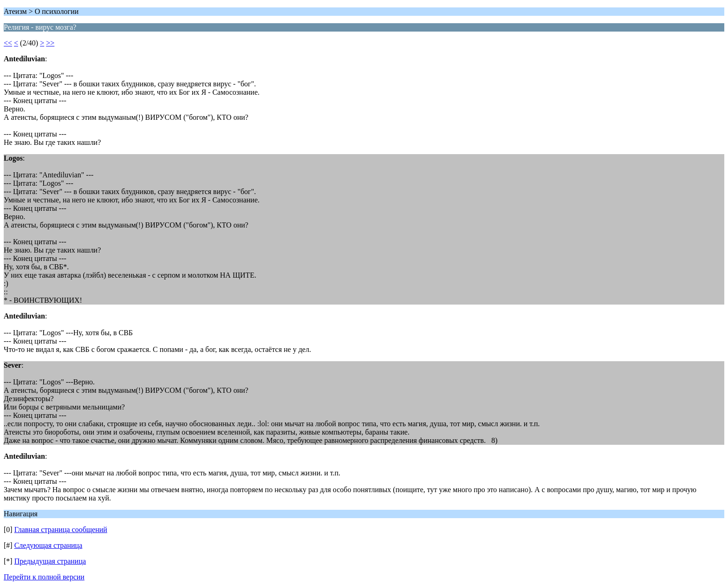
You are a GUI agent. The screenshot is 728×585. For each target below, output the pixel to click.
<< (8, 43)
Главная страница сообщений (61, 530)
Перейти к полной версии (44, 577)
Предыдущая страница (50, 561)
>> (50, 43)
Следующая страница (49, 545)
